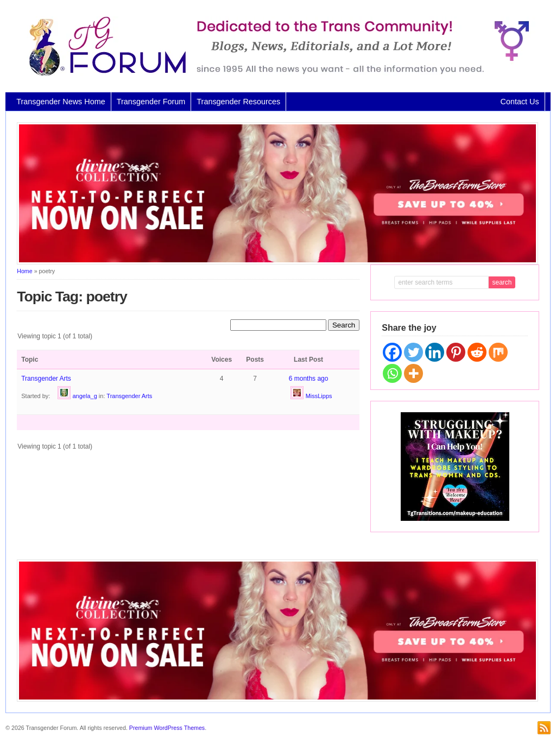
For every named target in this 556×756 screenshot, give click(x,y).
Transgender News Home (61, 102)
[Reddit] (477, 352)
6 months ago (309, 379)
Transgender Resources (238, 102)
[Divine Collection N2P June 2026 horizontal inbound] (277, 262)
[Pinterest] (456, 352)
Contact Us (520, 102)
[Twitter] (413, 352)
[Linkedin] (435, 352)
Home (24, 271)
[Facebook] (392, 352)
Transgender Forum (151, 102)
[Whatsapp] (392, 373)
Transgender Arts (46, 379)
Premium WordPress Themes (167, 728)
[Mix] (498, 352)
